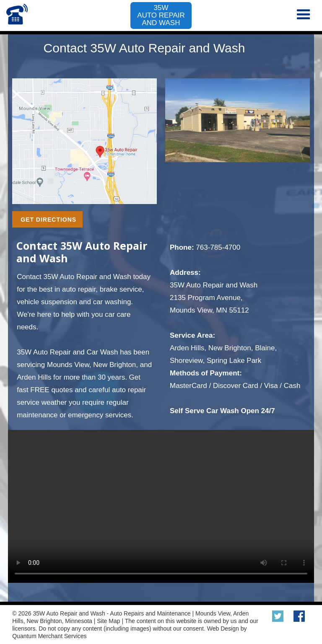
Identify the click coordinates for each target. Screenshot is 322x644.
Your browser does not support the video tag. (161, 506)
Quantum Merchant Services (49, 636)
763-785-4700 (218, 247)
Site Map (108, 621)
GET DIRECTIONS (48, 220)
